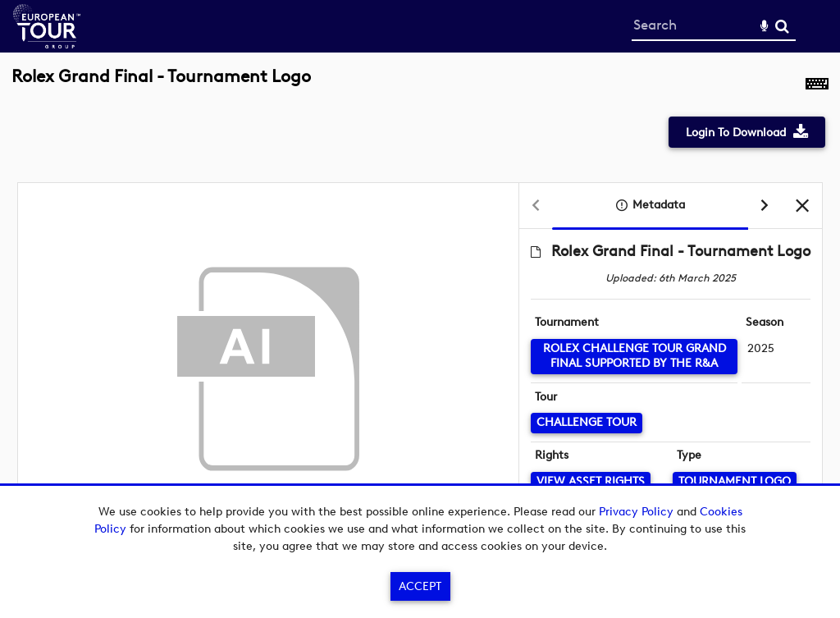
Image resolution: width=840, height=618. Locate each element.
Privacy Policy (636, 512)
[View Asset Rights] (591, 482)
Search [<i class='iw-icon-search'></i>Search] (782, 26)
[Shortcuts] (817, 85)
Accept (420, 586)
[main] (420, 313)
